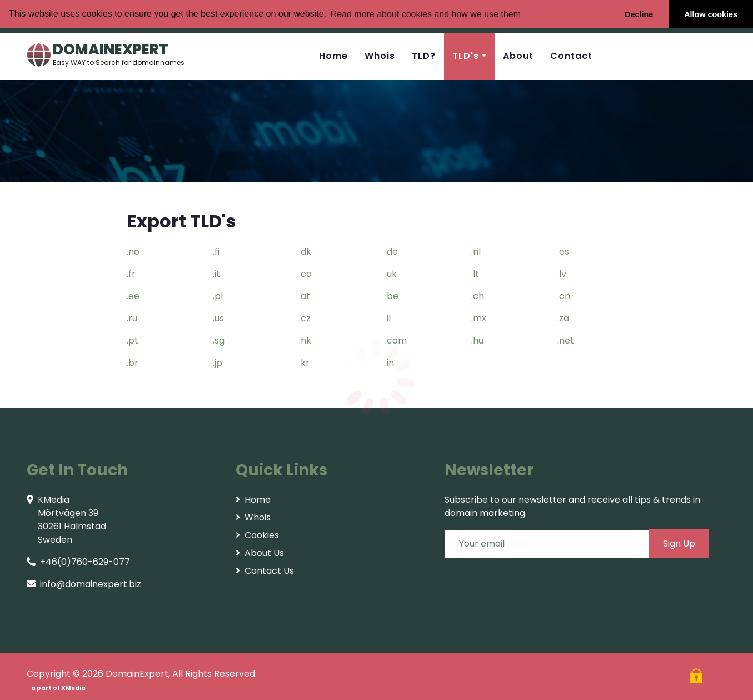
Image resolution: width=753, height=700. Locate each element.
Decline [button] (639, 14)
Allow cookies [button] (711, 14)
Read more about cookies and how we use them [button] (426, 14)
